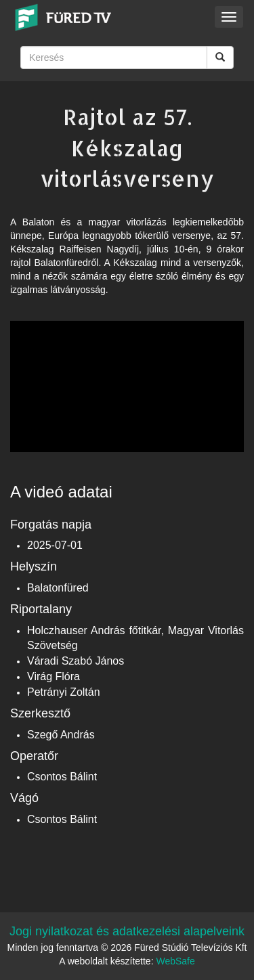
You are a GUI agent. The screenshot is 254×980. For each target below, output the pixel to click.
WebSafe (175, 961)
